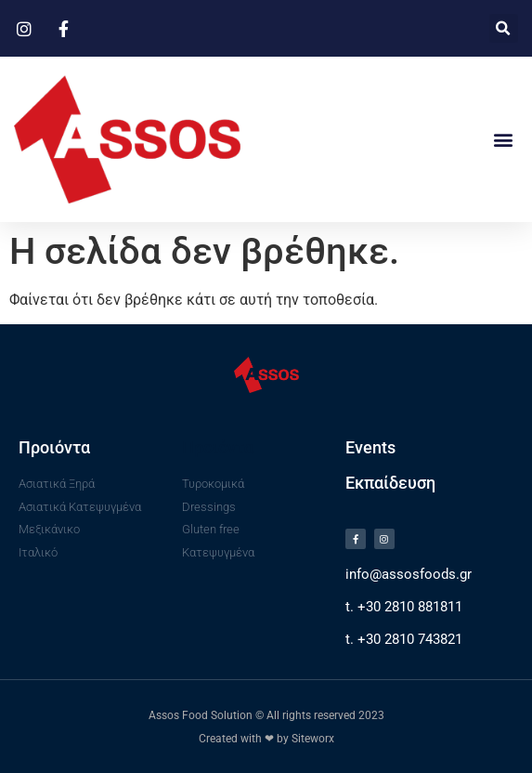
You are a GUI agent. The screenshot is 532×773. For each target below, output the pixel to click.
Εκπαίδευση (390, 483)
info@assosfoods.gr (409, 574)
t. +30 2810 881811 (404, 607)
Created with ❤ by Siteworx (266, 739)
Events (370, 447)
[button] (504, 28)
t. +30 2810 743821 (404, 639)
